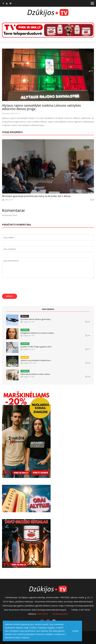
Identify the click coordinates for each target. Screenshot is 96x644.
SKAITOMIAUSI (48, 309)
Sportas (25, 357)
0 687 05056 (42, 614)
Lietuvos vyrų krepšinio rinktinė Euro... (36, 360)
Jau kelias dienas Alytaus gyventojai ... (36, 319)
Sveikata (25, 330)
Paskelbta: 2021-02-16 (11, 113)
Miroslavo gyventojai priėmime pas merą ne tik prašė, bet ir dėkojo (36, 196)
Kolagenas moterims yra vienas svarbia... (38, 333)
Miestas (25, 316)
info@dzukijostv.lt (60, 614)
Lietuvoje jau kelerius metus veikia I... (36, 374)
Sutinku (75, 631)
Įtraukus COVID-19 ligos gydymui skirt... (36, 347)
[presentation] (23, 286)
